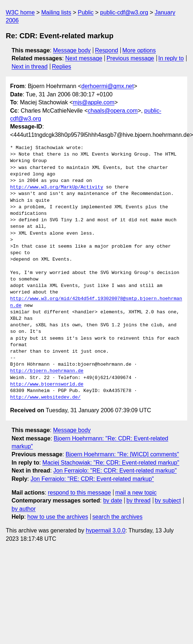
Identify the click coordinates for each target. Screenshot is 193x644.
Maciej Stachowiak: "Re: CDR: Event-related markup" (111, 463)
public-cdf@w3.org (124, 12)
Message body (72, 50)
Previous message (130, 58)
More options (139, 50)
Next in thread (30, 67)
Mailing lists (56, 12)
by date (112, 501)
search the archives (118, 517)
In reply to (171, 58)
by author (24, 509)
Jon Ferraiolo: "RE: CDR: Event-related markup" (115, 471)
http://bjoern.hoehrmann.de (47, 371)
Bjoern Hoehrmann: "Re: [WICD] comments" (122, 454)
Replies (61, 67)
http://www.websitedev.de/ (45, 397)
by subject (168, 501)
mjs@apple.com (94, 102)
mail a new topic (136, 493)
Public (86, 12)
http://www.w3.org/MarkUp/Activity (57, 187)
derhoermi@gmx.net (108, 86)
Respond (107, 50)
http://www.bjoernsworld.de (47, 384)
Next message (84, 58)
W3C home (20, 12)
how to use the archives (58, 517)
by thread (139, 501)
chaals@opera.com (113, 111)
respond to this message (79, 493)
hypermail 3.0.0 (105, 530)
